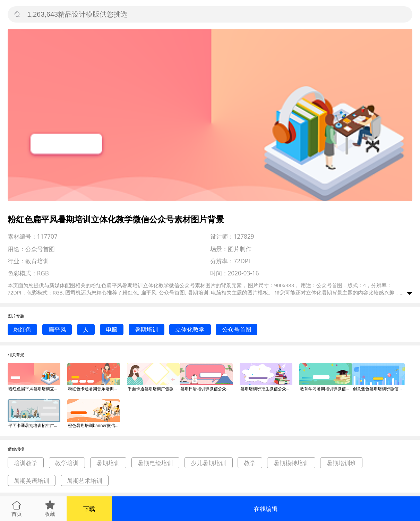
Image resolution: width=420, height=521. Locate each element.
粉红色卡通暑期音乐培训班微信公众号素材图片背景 (94, 389)
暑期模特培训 (291, 463)
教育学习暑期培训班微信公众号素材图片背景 (326, 389)
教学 (250, 463)
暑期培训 (146, 329)
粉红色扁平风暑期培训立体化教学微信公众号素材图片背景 (34, 389)
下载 (89, 509)
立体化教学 (190, 329)
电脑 (112, 329)
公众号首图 (237, 329)
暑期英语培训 (32, 481)
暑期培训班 (341, 463)
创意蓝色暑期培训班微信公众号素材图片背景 (379, 389)
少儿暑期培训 (208, 463)
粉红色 (22, 329)
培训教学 (26, 463)
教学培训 (67, 463)
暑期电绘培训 (155, 463)
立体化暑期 (319, 292)
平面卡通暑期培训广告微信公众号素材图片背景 (154, 389)
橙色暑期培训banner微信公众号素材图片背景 (94, 425)
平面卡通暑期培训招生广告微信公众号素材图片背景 (34, 425)
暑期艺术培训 (85, 481)
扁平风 (57, 329)
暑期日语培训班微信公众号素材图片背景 (206, 389)
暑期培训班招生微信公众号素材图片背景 (266, 389)
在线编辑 (266, 509)
